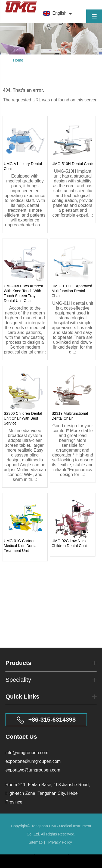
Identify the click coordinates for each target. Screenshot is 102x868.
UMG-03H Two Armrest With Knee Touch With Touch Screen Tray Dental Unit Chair (23, 293)
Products (51, 665)
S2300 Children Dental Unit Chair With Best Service (23, 418)
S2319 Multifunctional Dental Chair (70, 416)
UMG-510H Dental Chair (72, 164)
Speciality (51, 680)
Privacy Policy (60, 842)
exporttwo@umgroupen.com (33, 770)
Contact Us (21, 737)
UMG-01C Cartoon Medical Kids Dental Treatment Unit (21, 546)
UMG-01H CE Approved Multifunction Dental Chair (72, 291)
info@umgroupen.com (27, 753)
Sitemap (35, 842)
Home (18, 60)
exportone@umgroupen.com (33, 761)
